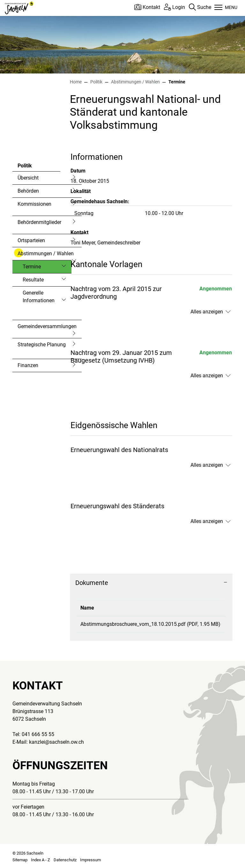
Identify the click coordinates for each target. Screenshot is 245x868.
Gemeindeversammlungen (47, 326)
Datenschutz (65, 860)
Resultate (33, 280)
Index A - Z (41, 860)
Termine (40, 268)
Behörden (28, 191)
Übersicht (28, 178)
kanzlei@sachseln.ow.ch (56, 742)
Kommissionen (34, 204)
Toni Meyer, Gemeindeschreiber (105, 243)
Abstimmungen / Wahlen (46, 253)
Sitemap (20, 860)
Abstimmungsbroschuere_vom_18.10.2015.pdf (133, 624)
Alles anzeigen (207, 312)
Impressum (90, 860)
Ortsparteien (31, 240)
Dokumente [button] (92, 583)
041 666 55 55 (38, 734)
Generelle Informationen (39, 297)
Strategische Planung (42, 345)
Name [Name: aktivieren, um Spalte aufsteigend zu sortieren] (87, 608)
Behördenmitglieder (39, 222)
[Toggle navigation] (226, 8)
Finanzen (28, 365)
